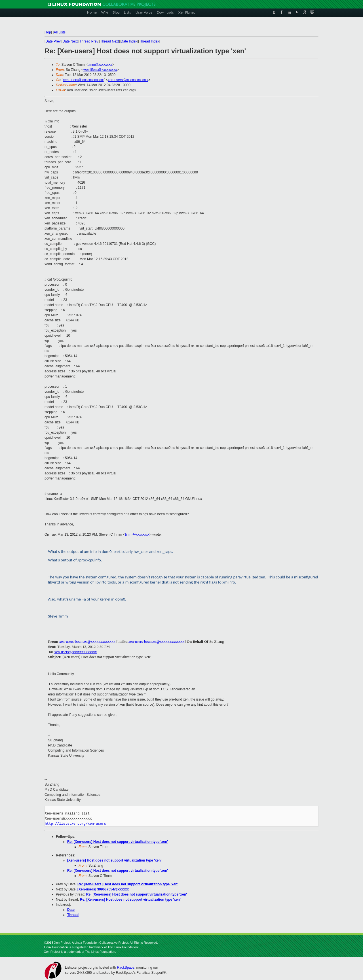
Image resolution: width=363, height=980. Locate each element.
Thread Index (149, 41)
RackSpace (125, 968)
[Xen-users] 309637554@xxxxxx (103, 889)
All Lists (60, 32)
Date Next (70, 41)
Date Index (129, 41)
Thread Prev (89, 41)
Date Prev (53, 41)
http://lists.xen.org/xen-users (75, 824)
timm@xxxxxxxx (100, 65)
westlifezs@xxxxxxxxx (100, 70)
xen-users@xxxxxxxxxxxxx (84, 80)
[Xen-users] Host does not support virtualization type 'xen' (114, 860)
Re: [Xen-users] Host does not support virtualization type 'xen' (118, 842)
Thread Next (109, 41)
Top (48, 32)
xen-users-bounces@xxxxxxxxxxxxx (87, 641)
